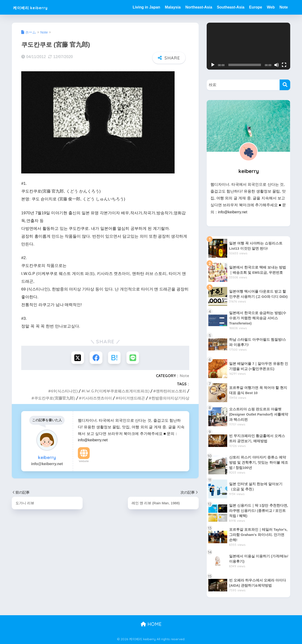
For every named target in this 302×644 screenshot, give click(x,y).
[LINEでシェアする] (133, 358)
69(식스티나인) (64, 391)
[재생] (213, 65)
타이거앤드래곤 (132, 398)
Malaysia (173, 7)
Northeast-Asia (199, 7)
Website (84, 461)
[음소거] (277, 65)
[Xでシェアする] (77, 358)
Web (271, 7)
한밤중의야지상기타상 (170, 398)
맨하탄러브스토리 (171, 391)
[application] (248, 46)
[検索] (285, 85)
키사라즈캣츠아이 (97, 398)
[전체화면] (284, 65)
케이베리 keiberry (37, 7)
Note (284, 7)
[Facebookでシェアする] (96, 358)
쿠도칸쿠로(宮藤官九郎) (55, 398)
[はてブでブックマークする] (115, 358)
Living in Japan (146, 7)
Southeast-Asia (231, 7)
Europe (256, 7)
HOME (151, 624)
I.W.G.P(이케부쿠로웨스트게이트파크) (117, 391)
